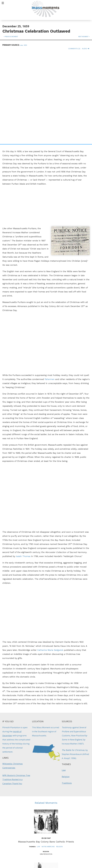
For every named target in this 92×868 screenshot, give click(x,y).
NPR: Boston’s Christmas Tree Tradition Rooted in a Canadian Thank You (16, 689)
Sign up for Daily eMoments (75, 827)
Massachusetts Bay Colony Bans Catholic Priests (46, 751)
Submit (75, 859)
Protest (52, 809)
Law (64, 679)
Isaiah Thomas (23, 465)
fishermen (50, 288)
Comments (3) (74, 49)
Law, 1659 (23, 45)
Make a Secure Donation (20, 855)
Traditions (67, 692)
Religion (66, 686)
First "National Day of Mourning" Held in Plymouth (46, 804)
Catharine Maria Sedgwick (50, 559)
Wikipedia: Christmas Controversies (13, 675)
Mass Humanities (29, 840)
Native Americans (48, 756)
